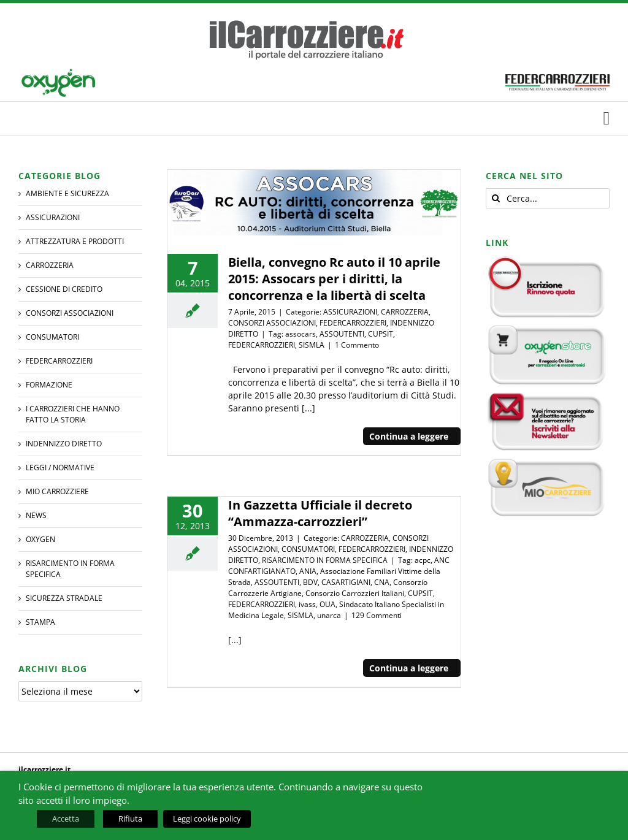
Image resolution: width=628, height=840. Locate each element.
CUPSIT (381, 334)
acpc (423, 560)
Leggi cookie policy (207, 819)
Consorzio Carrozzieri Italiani (355, 593)
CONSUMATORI (308, 549)
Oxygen (40, 539)
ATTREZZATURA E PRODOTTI (75, 241)
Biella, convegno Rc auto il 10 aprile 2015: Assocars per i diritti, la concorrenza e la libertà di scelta (334, 279)
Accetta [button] (66, 819)
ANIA (308, 571)
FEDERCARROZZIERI (353, 323)
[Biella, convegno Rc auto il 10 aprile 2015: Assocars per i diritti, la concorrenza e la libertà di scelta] (314, 203)
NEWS (36, 515)
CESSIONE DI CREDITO (64, 289)
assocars (301, 334)
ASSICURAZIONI (350, 312)
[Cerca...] (548, 198)
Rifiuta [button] (130, 819)
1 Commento (357, 345)
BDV (310, 582)
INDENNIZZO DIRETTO (64, 444)
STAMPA (40, 622)
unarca (329, 615)
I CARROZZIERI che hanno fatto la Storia (73, 414)
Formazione (49, 385)
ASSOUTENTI (342, 334)
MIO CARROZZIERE (57, 491)
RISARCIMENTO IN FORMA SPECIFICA (325, 560)
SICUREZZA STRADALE (64, 598)
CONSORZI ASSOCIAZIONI (272, 323)
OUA (327, 604)
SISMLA (312, 345)
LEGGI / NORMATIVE (60, 468)
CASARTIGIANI (346, 582)
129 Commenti (377, 615)
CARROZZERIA (405, 312)
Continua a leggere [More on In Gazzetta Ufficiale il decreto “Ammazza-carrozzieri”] (409, 668)
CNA (382, 582)
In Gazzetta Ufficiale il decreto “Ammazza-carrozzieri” (320, 513)
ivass (307, 604)
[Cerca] (496, 198)
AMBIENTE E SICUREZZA (67, 193)
